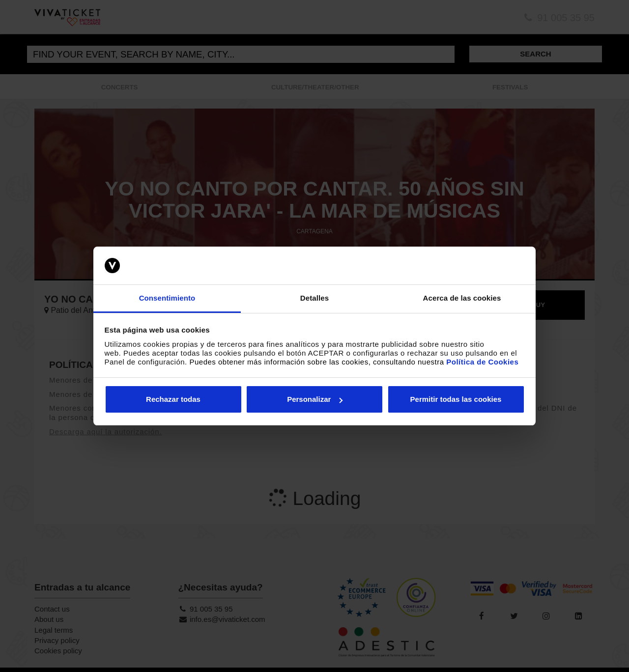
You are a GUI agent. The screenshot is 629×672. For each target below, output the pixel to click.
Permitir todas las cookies (456, 399)
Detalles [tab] (314, 298)
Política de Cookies (482, 362)
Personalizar (315, 399)
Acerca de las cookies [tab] (462, 298)
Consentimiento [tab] (167, 298)
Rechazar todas (173, 399)
